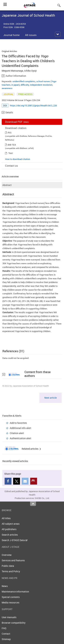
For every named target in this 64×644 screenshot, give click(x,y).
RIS (10, 133)
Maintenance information (15, 592)
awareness (7, 88)
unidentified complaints (24, 81)
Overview (7, 555)
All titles (6, 518)
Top (33, 504)
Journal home (12, 35)
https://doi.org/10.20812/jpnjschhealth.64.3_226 (33, 105)
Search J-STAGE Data (15, 540)
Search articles (10, 535)
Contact (6, 634)
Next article (51, 398)
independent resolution (41, 85)
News (5, 586)
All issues (31, 35)
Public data (8, 566)
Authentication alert (20, 438)
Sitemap (6, 639)
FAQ (4, 628)
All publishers (9, 529)
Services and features (13, 560)
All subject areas (11, 524)
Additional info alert (20, 428)
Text (11, 153)
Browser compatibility (14, 623)
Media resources (10, 602)
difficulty (25, 85)
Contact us (12, 166)
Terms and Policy (11, 571)
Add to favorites (18, 423)
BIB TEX (12, 145)
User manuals (9, 617)
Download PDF (17, 122)
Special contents (11, 597)
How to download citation (18, 159)
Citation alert (17, 433)
